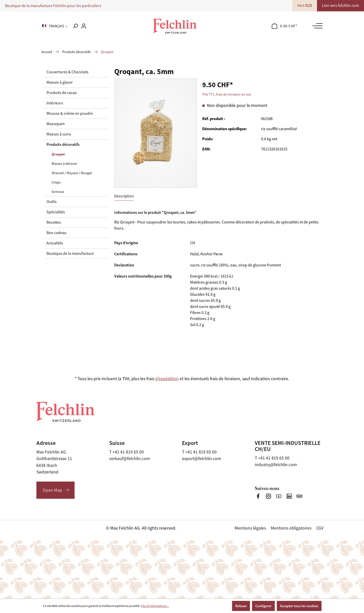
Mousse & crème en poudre (70, 113)
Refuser (241, 606)
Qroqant (58, 154)
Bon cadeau (56, 233)
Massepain (56, 124)
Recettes (54, 222)
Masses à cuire (59, 134)
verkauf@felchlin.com (130, 459)
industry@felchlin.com (276, 465)
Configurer (263, 606)
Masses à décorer (64, 164)
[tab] (124, 196)
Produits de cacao (62, 93)
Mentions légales (250, 528)
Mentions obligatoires (291, 528)
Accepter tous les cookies (299, 606)
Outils (52, 202)
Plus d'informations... (155, 606)
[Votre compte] (84, 26)
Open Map (52, 490)
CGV (320, 528)
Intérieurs (55, 103)
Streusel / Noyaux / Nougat (72, 173)
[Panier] (285, 26)
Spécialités (56, 212)
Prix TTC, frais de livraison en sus (227, 94)
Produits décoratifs (63, 144)
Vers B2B (305, 6)
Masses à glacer (60, 82)
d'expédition (167, 379)
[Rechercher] (75, 26)
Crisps (56, 182)
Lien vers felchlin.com (340, 6)
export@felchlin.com (202, 459)
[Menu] (316, 26)
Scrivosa (58, 192)
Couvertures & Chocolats (67, 72)
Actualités (55, 243)
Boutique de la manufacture (70, 254)
